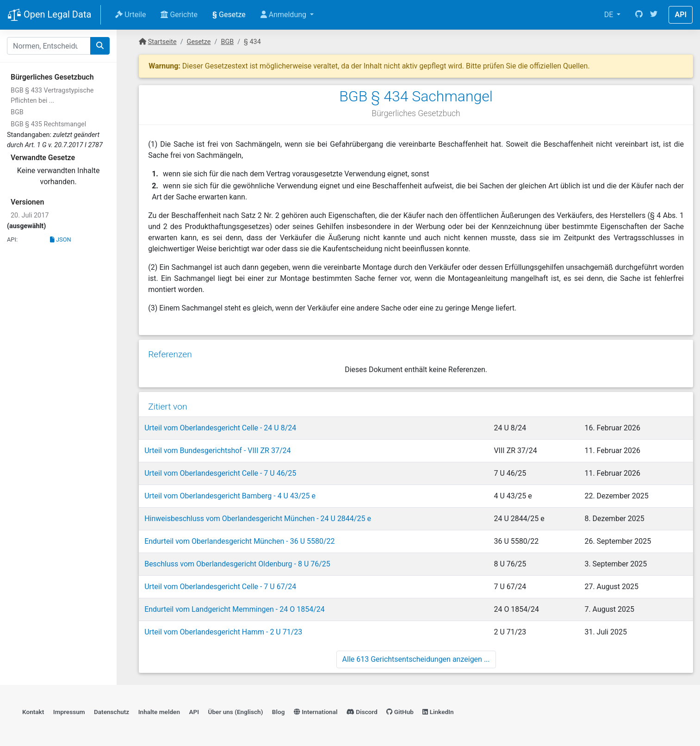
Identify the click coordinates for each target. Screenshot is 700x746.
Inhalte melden (159, 712)
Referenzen (170, 354)
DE (610, 15)
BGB (17, 112)
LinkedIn (438, 712)
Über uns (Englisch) (236, 712)
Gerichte (179, 15)
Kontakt (33, 712)
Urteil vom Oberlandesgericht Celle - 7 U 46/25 (220, 473)
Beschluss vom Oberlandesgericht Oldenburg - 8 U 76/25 (237, 564)
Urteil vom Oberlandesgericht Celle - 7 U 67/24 (220, 587)
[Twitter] (654, 15)
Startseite (162, 42)
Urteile (130, 15)
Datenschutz (112, 712)
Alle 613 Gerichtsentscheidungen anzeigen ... (416, 659)
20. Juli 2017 (30, 215)
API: (12, 239)
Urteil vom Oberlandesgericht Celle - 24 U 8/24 (220, 428)
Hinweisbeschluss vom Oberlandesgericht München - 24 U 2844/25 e (258, 519)
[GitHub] (639, 15)
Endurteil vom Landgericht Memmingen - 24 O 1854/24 (235, 609)
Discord (362, 712)
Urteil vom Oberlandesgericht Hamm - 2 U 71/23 (223, 632)
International (316, 712)
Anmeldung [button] (284, 15)
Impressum (69, 712)
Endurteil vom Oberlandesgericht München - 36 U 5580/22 (239, 541)
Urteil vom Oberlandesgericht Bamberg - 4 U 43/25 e (230, 496)
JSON (61, 239)
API (681, 15)
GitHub (400, 712)
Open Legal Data (49, 15)
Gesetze (229, 15)
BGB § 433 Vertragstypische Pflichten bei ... (52, 96)
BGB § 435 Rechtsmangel (48, 124)
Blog (279, 712)
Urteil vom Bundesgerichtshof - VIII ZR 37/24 (217, 451)
